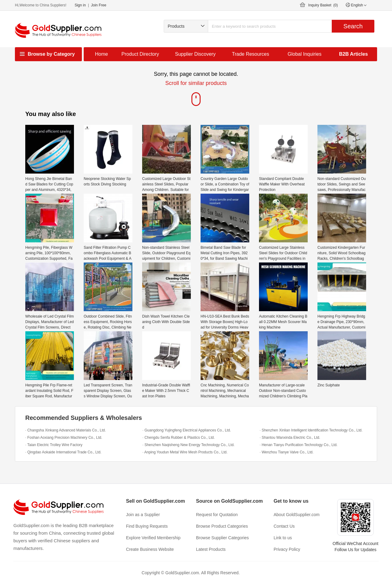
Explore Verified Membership (153, 538)
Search (353, 26)
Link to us (283, 538)
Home (101, 54)
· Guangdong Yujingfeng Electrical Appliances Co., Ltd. (187, 430)
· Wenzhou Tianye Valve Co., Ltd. (287, 452)
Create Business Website (150, 549)
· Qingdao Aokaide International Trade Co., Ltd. (63, 452)
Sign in (80, 5)
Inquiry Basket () (323, 5)
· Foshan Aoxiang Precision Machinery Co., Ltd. (64, 438)
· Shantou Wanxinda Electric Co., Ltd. (290, 438)
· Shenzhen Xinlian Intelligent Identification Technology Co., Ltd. (311, 430)
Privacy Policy (287, 549)
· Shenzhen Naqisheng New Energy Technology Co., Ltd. (189, 445)
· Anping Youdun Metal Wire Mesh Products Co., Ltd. (185, 452)
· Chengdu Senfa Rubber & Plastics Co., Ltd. (178, 438)
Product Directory (140, 54)
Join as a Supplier (143, 515)
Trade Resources (250, 54)
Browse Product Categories (222, 526)
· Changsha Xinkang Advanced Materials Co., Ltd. (66, 430)
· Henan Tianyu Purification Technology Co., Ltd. (299, 445)
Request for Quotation (217, 515)
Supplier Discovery (195, 54)
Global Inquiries (304, 54)
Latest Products (211, 549)
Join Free (99, 5)
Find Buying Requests (147, 526)
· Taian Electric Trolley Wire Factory (54, 445)
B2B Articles (353, 54)
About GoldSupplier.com (297, 515)
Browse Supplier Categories (222, 538)
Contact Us (284, 526)
